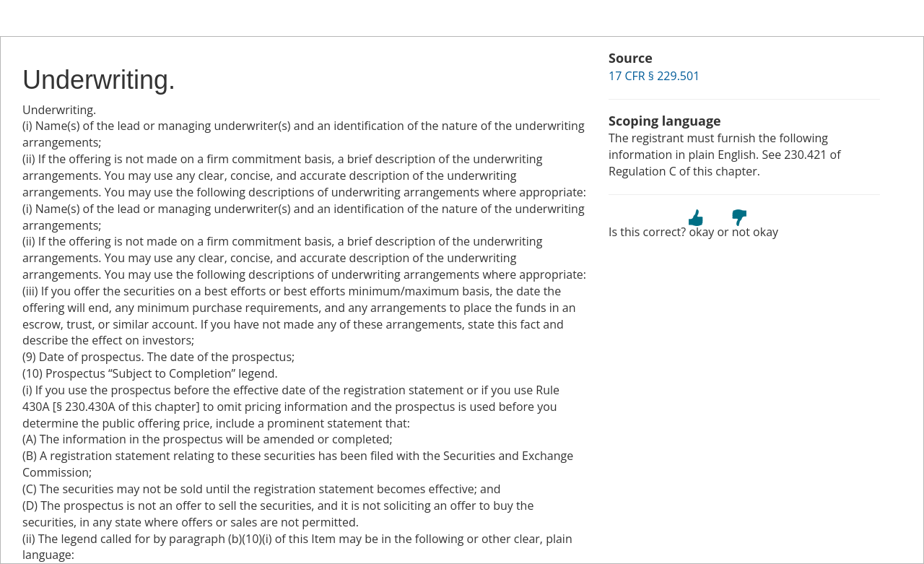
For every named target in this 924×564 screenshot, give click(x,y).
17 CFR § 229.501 (654, 76)
